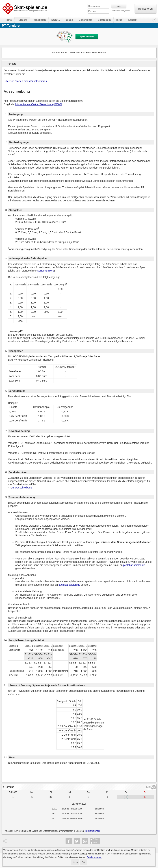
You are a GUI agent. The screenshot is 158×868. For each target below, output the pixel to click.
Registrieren (145, 9)
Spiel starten (87, 36)
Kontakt (133, 20)
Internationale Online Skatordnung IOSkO (39, 104)
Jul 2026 (13, 792)
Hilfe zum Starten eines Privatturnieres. (26, 81)
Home (8, 20)
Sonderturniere (46, 271)
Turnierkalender (93, 831)
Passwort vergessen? (122, 10)
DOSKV (56, 20)
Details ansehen (94, 857)
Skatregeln (104, 20)
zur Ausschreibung (22, 488)
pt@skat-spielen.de (134, 565)
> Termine (9, 787)
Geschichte (85, 20)
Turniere (22, 20)
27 (13, 797)
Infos (119, 20)
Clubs (69, 20)
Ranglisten (39, 20)
